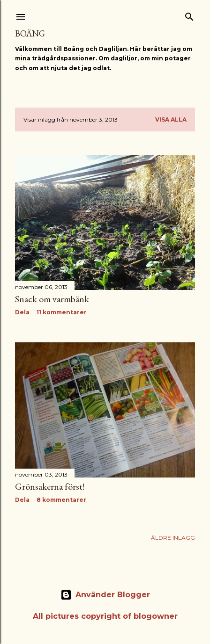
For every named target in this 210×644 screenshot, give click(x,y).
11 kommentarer (62, 312)
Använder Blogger (105, 595)
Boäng (30, 33)
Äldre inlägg (173, 538)
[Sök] (189, 15)
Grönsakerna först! (50, 486)
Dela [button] (22, 312)
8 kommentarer (61, 500)
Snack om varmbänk (52, 299)
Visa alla (171, 119)
